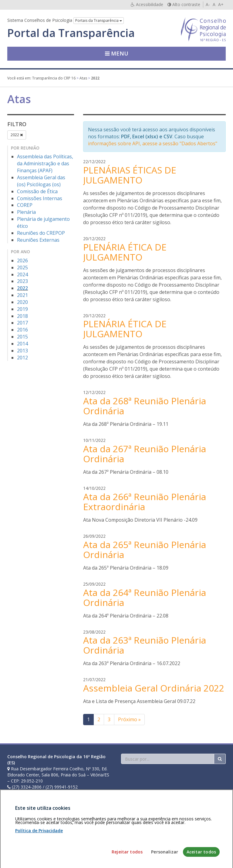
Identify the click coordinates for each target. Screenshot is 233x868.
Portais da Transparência (99, 20)
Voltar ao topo (211, 833)
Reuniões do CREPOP (41, 233)
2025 (22, 267)
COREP (25, 205)
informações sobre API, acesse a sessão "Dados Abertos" (153, 143)
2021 (22, 295)
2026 (22, 261)
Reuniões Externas (38, 240)
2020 (22, 302)
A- (208, 4)
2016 (22, 330)
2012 (22, 358)
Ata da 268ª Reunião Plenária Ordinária (145, 406)
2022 (17, 135)
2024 (22, 274)
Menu (117, 53)
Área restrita (22, 833)
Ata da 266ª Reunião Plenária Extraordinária (145, 502)
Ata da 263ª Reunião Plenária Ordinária (145, 645)
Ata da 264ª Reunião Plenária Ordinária (145, 597)
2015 (22, 337)
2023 (22, 281)
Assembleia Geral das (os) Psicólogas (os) (41, 181)
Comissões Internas (40, 198)
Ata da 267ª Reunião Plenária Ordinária (145, 454)
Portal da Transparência (71, 33)
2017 (22, 323)
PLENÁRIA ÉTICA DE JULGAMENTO (125, 252)
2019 (22, 309)
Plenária (26, 212)
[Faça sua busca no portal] (168, 759)
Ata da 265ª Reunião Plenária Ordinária (145, 550)
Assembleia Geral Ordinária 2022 (154, 688)
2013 (22, 351)
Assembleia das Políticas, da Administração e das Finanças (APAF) (45, 163)
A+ (221, 4)
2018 (22, 316)
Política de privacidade (59, 833)
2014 (22, 344)
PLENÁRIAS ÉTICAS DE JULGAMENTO (130, 175)
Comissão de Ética (37, 191)
